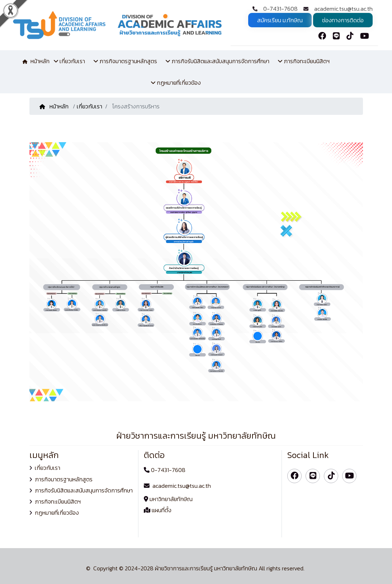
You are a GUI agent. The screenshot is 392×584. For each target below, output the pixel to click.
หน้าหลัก (55, 106)
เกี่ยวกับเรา (89, 106)
